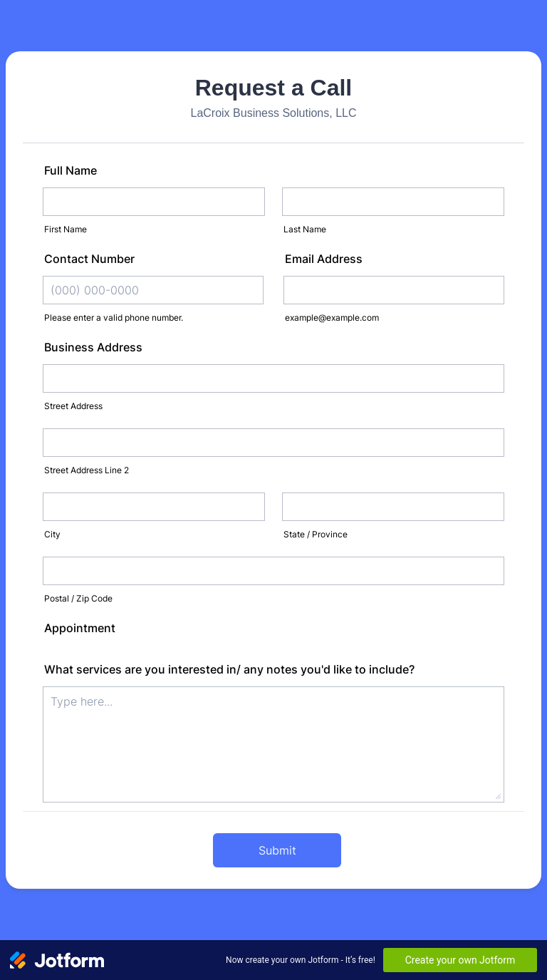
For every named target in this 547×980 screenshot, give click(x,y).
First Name (66, 229)
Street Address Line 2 (87, 470)
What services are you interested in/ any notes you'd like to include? (229, 669)
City (52, 534)
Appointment (80, 628)
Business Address (93, 347)
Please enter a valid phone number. (114, 318)
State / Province (316, 534)
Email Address (324, 259)
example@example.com (332, 318)
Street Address (73, 406)
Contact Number (89, 259)
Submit (277, 850)
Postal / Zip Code (78, 598)
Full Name (71, 170)
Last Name (305, 229)
